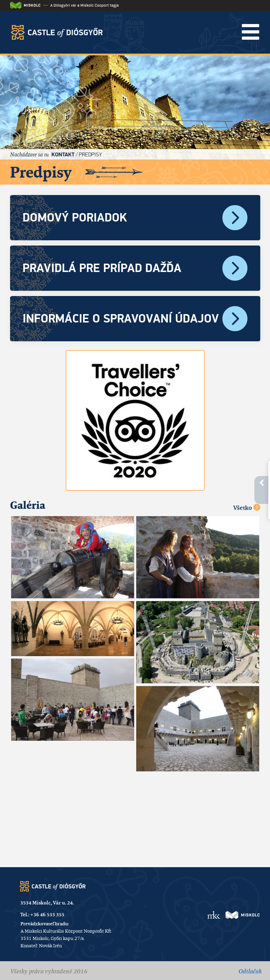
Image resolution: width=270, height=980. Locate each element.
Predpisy (90, 154)
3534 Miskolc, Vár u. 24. (47, 903)
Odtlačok (250, 971)
